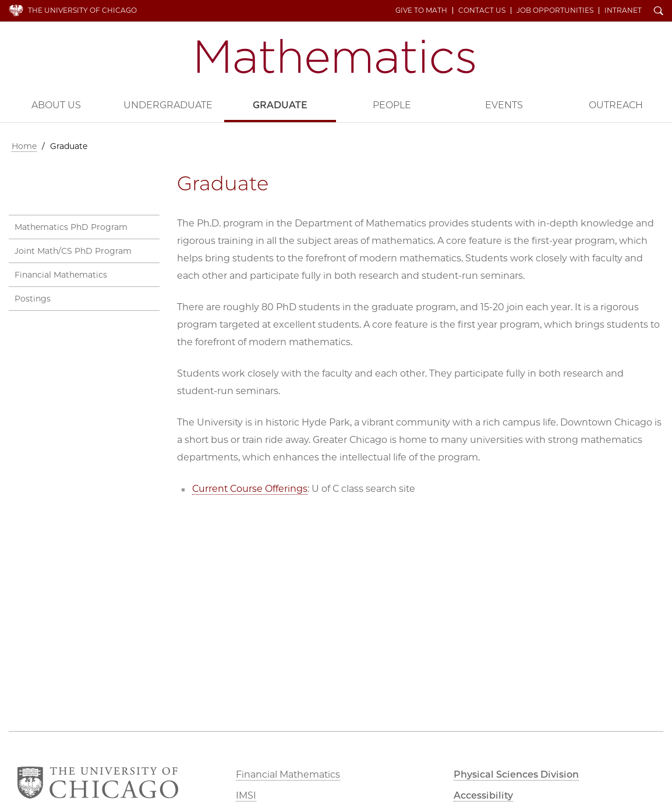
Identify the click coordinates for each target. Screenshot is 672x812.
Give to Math (421, 10)
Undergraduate (168, 105)
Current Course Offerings (250, 489)
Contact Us (482, 10)
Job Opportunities (555, 10)
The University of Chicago (82, 10)
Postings (33, 299)
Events (504, 105)
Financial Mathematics (61, 275)
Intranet (623, 10)
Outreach (616, 105)
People (392, 105)
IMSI (246, 795)
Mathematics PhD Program (71, 227)
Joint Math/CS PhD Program (73, 251)
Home (24, 146)
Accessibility (483, 795)
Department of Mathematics (336, 56)
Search (659, 12)
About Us (56, 105)
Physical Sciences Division (516, 774)
